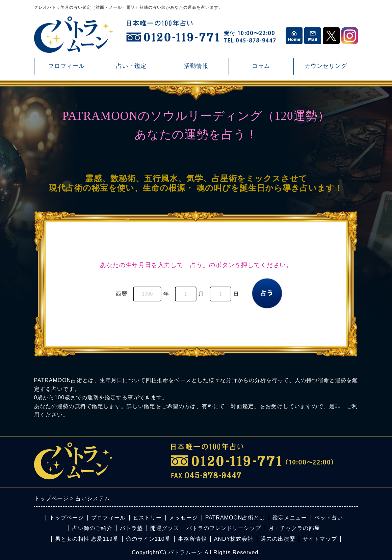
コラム (261, 69)
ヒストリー (147, 518)
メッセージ (184, 518)
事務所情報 (192, 539)
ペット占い (329, 518)
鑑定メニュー (290, 518)
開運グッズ (165, 528)
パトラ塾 (131, 528)
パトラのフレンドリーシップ (224, 528)
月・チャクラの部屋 (294, 528)
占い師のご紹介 (92, 528)
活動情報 (196, 69)
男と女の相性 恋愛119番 (87, 539)
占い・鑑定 (131, 69)
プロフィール (67, 66)
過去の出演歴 (278, 539)
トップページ (67, 518)
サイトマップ (320, 539)
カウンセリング (326, 69)
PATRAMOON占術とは (235, 518)
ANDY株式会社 (234, 539)
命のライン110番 (148, 539)
